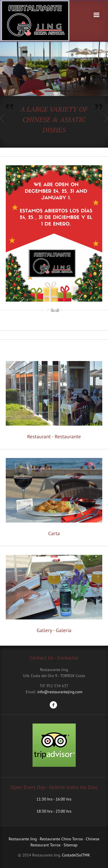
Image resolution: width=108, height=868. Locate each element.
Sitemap (70, 845)
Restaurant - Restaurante (54, 436)
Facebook (53, 705)
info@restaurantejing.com (60, 692)
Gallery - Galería (54, 630)
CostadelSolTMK (76, 855)
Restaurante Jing (23, 839)
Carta (54, 533)
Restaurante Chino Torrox (61, 839)
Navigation (96, 15)
